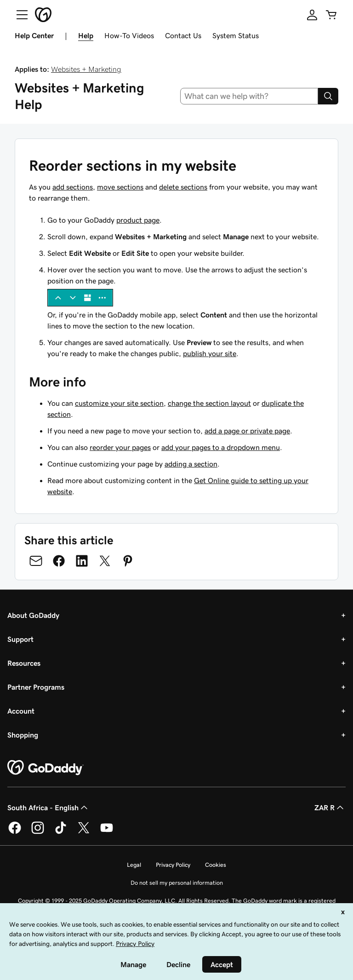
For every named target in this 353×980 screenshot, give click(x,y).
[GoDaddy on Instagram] (38, 832)
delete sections (183, 187)
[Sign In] (312, 15)
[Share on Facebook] (59, 561)
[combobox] (249, 96)
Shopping (23, 735)
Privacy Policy (173, 865)
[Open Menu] (18, 15)
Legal (134, 865)
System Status (236, 35)
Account (21, 711)
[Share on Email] (36, 561)
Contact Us (183, 35)
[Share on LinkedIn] (82, 561)
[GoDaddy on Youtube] (107, 832)
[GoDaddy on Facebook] (15, 832)
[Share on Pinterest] (128, 561)
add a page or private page (247, 431)
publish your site (210, 353)
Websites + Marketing (86, 69)
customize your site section (119, 403)
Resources (24, 663)
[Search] (328, 96)
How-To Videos (129, 35)
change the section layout (209, 403)
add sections (73, 187)
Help (86, 35)
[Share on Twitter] (105, 561)
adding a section (191, 464)
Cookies (216, 865)
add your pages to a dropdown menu (221, 447)
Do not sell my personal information (177, 883)
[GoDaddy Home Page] (46, 768)
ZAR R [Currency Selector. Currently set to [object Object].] (330, 807)
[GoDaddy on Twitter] (84, 832)
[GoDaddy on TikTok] (61, 832)
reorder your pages (120, 447)
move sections (120, 187)
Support (20, 639)
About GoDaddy (33, 615)
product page (138, 220)
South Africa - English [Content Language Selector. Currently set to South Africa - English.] (48, 807)
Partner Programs (36, 687)
